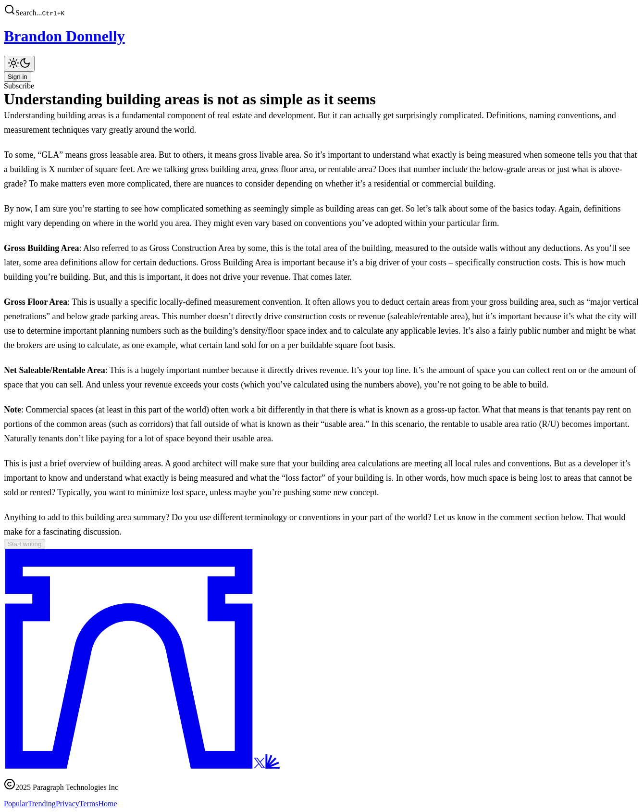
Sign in (18, 77)
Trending (42, 804)
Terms (89, 804)
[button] (322, 11)
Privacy (68, 804)
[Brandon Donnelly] (322, 36)
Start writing (25, 544)
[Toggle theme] (19, 64)
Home (108, 804)
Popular (16, 804)
